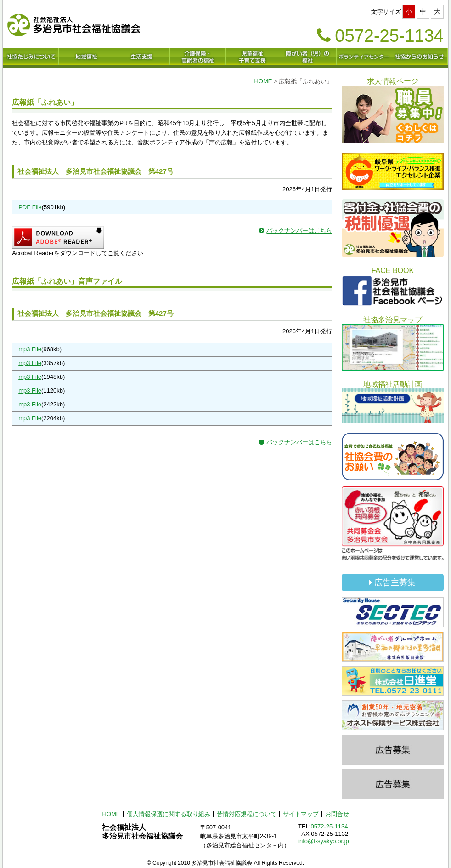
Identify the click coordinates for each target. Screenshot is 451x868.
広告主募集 (392, 582)
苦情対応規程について (247, 814)
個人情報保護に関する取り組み (169, 814)
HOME (263, 81)
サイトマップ (301, 814)
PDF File (30, 207)
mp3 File (30, 349)
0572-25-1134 (329, 826)
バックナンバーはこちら (299, 231)
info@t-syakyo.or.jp (324, 841)
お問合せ (337, 814)
